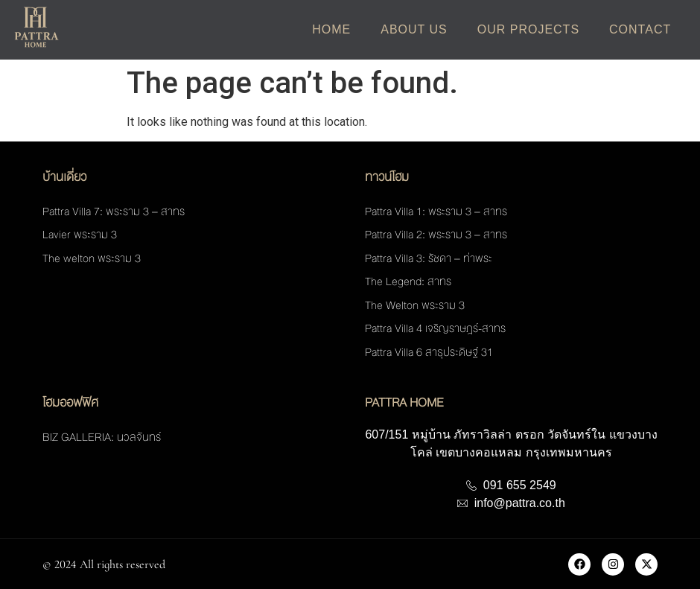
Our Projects (528, 29)
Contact (640, 29)
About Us (414, 29)
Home (331, 29)
